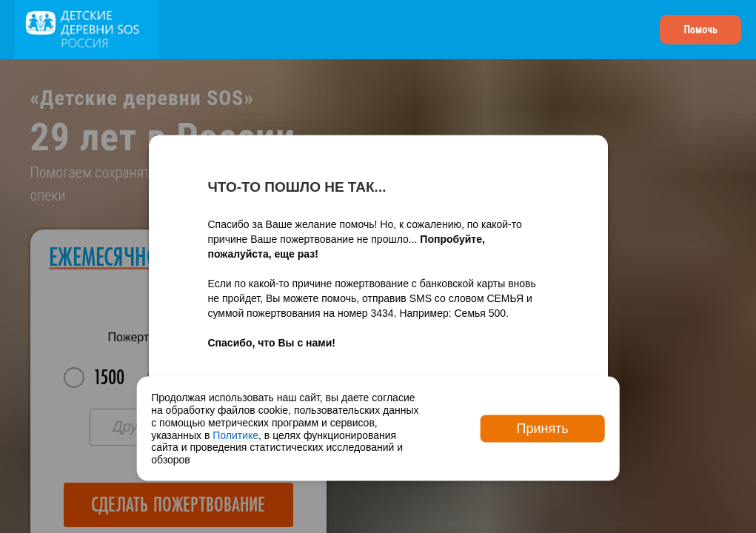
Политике (235, 435)
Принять (542, 429)
